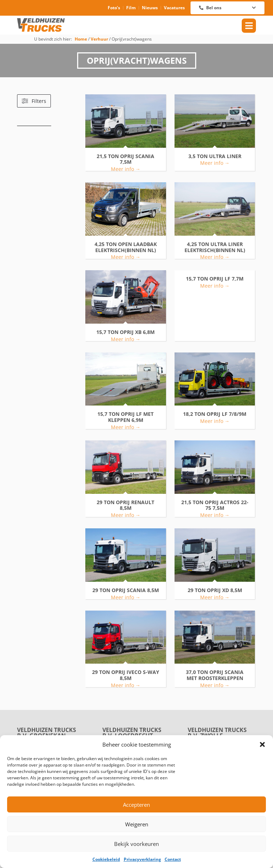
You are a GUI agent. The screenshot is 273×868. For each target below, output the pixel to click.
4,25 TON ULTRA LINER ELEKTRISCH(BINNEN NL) (215, 247)
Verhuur (99, 39)
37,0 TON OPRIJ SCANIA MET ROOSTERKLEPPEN (215, 675)
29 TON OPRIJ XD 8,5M (215, 590)
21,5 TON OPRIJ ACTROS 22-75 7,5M (215, 506)
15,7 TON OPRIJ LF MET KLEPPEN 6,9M (125, 417)
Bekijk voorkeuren (136, 844)
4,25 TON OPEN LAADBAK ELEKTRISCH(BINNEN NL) (126, 247)
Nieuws (150, 8)
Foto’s (114, 8)
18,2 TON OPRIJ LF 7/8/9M (215, 414)
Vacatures (174, 8)
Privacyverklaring (142, 859)
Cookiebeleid (106, 859)
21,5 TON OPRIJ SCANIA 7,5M (125, 160)
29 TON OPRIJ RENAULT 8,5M (125, 506)
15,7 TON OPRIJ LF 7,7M (215, 279)
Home (81, 39)
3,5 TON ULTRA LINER (215, 156)
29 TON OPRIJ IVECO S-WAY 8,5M (126, 675)
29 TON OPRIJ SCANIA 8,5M (126, 590)
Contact (173, 859)
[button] (262, 744)
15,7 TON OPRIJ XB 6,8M (125, 332)
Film (131, 8)
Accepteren (136, 805)
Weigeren (137, 824)
